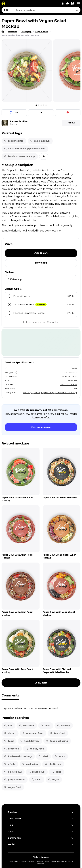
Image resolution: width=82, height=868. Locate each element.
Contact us (53, 322)
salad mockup (40, 141)
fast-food (57, 733)
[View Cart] (63, 3)
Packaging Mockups (44, 393)
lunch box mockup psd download (25, 149)
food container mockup (19, 156)
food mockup (14, 141)
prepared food (14, 780)
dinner (10, 733)
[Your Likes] (67, 3)
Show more (41, 683)
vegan (54, 780)
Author (13, 124)
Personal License (69, 385)
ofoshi (10, 764)
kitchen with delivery (18, 756)
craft (45, 726)
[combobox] (47, 10)
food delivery (30, 741)
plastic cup (36, 772)
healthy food (35, 749)
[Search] (77, 10)
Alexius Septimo (19, 121)
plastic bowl (13, 772)
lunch (60, 756)
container (26, 726)
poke (56, 772)
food (9, 741)
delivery (63, 726)
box (8, 726)
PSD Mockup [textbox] (15, 279)
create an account (23, 708)
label (43, 756)
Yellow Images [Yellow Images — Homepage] (41, 857)
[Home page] (3, 32)
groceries (11, 749)
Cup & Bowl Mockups (66, 393)
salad (36, 780)
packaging (30, 764)
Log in (5, 708)
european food (33, 733)
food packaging (57, 741)
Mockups (28, 393)
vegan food (13, 787)
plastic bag (53, 764)
